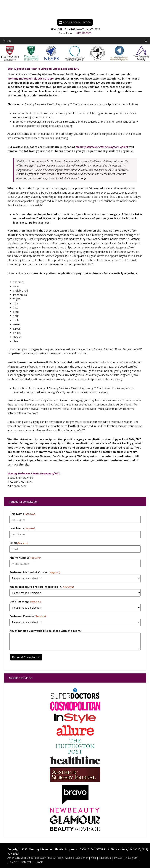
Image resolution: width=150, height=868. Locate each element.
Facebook (105, 858)
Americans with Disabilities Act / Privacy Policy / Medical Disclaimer (48, 858)
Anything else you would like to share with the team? (45, 631)
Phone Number (25, 558)
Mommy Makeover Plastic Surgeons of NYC (75, 9)
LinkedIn (12, 862)
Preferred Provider (28, 616)
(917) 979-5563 (83, 33)
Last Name (22, 528)
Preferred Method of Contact (35, 572)
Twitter (118, 858)
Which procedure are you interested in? (42, 587)
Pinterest (26, 862)
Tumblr (38, 862)
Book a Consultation (77, 22)
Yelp (93, 858)
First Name (22, 514)
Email (19, 543)
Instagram (131, 858)
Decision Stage (25, 602)
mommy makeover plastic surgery (31, 79)
